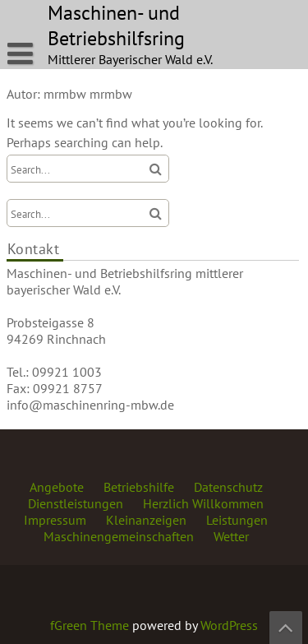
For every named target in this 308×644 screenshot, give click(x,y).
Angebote (57, 487)
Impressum (55, 520)
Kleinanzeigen (146, 520)
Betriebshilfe (139, 487)
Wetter (231, 536)
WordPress (229, 625)
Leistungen (237, 520)
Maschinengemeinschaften (119, 536)
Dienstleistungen (76, 503)
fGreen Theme (90, 625)
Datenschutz (228, 487)
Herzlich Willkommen (203, 503)
